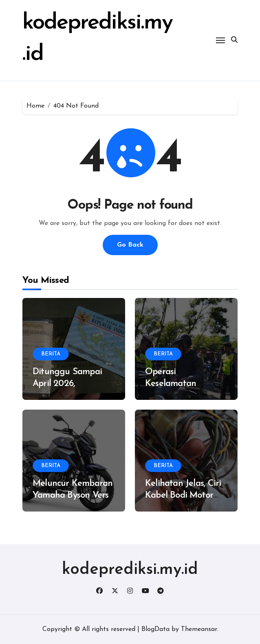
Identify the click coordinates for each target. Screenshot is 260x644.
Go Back (130, 245)
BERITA (51, 354)
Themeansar (199, 629)
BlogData (155, 629)
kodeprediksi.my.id (130, 570)
